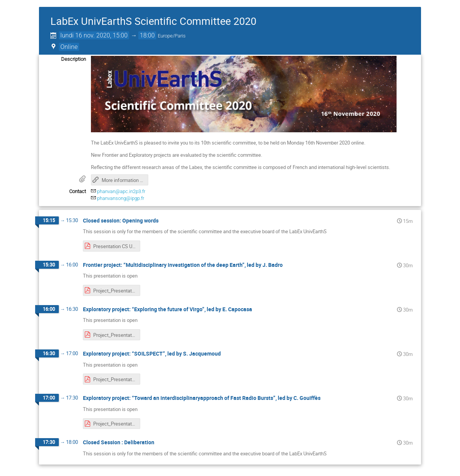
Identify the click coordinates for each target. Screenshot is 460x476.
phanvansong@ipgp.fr (121, 198)
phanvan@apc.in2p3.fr (121, 191)
